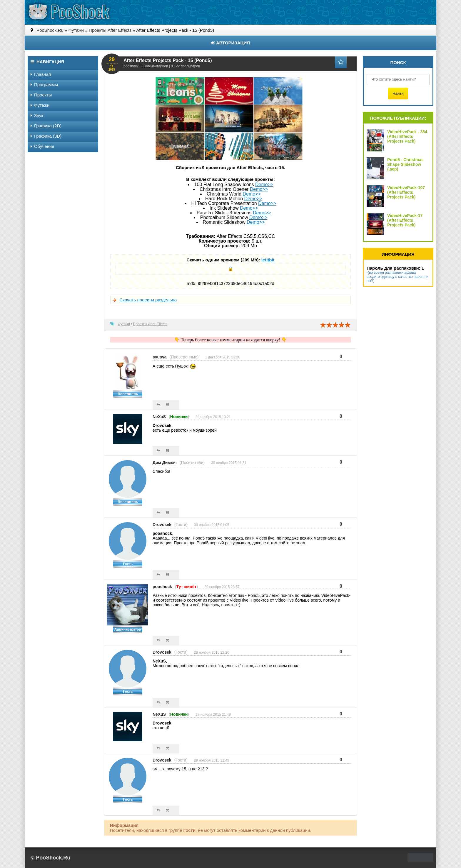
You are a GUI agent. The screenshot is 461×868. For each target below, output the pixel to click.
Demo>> (264, 185)
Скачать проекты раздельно (148, 300)
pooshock (131, 66)
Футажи (124, 324)
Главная (41, 74)
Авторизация (230, 43)
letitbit (268, 260)
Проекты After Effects (150, 324)
